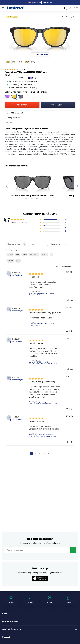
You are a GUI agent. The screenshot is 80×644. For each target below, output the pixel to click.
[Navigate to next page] (53, 454)
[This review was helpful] (67, 300)
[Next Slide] (77, 186)
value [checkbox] (25, 255)
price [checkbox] (18, 261)
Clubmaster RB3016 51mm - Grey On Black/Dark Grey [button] (42, 294)
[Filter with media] (59, 244)
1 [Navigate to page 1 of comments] (31, 454)
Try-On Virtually (40, 54)
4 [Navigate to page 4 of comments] (44, 454)
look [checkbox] (18, 255)
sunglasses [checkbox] (34, 255)
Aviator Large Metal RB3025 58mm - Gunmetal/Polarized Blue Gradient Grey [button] (42, 435)
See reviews (21, 69)
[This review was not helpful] (71, 300)
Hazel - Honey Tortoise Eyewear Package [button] (43, 403)
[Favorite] (72, 17)
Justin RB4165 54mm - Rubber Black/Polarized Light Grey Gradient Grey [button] (43, 363)
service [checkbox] (10, 261)
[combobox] (38, 244)
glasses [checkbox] (44, 255)
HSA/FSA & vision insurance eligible (22, 88)
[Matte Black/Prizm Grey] (21, 97)
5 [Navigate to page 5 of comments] (49, 454)
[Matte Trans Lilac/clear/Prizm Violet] (7, 97)
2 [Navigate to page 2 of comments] (35, 454)
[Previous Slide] (7, 186)
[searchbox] (15, 244)
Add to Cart (22, 105)
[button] (52, 220)
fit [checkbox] (51, 255)
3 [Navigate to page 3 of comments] (40, 454)
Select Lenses (58, 105)
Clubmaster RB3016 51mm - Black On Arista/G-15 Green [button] (42, 324)
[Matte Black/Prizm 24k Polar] (14, 97)
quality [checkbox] (10, 255)
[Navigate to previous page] (27, 454)
